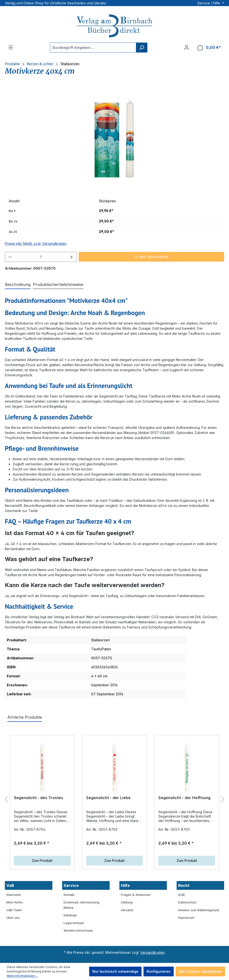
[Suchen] (142, 48)
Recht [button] (184, 885)
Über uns (13, 918)
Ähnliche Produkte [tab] (25, 717)
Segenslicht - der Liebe (108, 798)
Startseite (14, 895)
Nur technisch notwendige (115, 971)
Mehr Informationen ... (22, 976)
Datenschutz (187, 902)
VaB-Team (14, 910)
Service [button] (71, 885)
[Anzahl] (41, 257)
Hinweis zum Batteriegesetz (199, 910)
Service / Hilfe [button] (209, 3)
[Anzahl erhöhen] (72, 257)
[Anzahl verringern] (10, 257)
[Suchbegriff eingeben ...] (93, 48)
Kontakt (69, 895)
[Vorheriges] (6, 799)
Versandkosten (153, 952)
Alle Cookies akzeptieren (200, 971)
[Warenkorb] (209, 48)
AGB (181, 895)
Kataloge (70, 915)
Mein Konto (14, 902)
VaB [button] (10, 885)
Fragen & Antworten (136, 895)
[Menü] (11, 47)
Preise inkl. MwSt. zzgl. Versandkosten (36, 243)
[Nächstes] (223, 799)
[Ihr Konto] (187, 47)
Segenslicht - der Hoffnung (184, 798)
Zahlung (127, 902)
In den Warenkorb (151, 257)
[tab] (18, 285)
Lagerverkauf (74, 923)
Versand (127, 910)
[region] (114, 140)
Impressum (186, 918)
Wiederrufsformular (78, 931)
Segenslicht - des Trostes (38, 798)
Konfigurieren (159, 971)
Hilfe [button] (125, 885)
